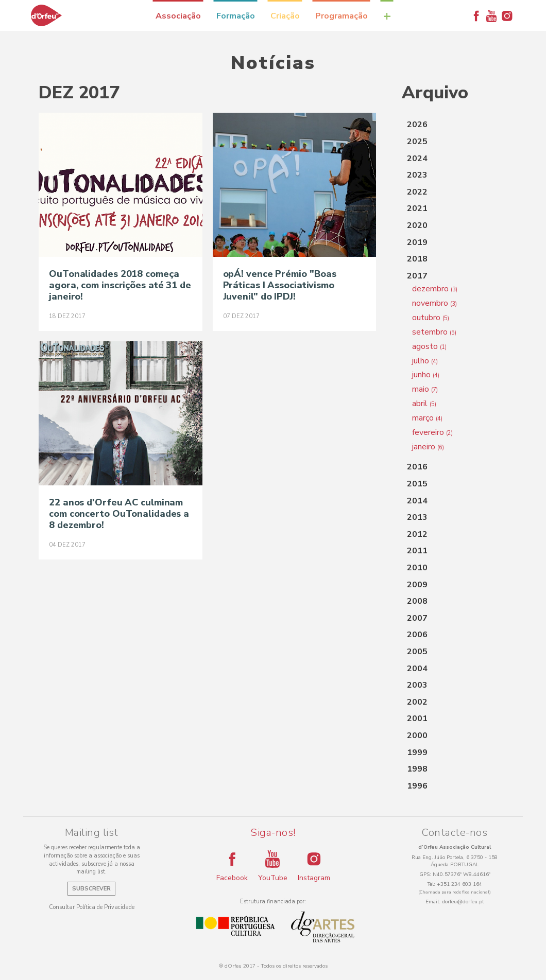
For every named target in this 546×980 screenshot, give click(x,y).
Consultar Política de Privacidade (92, 907)
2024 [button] (417, 159)
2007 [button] (417, 618)
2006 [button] (417, 635)
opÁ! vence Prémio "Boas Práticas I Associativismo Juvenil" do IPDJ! (280, 285)
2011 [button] (417, 551)
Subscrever (91, 889)
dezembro (435, 289)
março (427, 418)
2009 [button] (417, 585)
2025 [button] (417, 142)
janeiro (428, 447)
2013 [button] (417, 517)
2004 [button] (417, 669)
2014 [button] (417, 501)
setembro (434, 332)
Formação (236, 16)
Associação (178, 16)
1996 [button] (417, 786)
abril (424, 404)
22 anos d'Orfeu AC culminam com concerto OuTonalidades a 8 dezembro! (119, 514)
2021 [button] (417, 208)
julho (425, 361)
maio (425, 389)
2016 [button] (417, 467)
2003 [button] (417, 685)
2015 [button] (417, 484)
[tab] (455, 125)
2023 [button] (417, 175)
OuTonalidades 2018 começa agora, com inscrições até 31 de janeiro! (120, 285)
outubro (431, 318)
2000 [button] (417, 736)
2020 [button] (417, 225)
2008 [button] (417, 601)
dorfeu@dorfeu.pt (463, 902)
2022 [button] (417, 192)
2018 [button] (417, 259)
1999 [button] (417, 752)
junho (426, 375)
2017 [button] (417, 276)
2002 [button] (417, 702)
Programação (342, 16)
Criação (285, 16)
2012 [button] (417, 534)
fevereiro (432, 432)
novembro (434, 303)
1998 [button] (417, 769)
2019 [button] (417, 242)
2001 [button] (417, 719)
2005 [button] (417, 652)
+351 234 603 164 (459, 884)
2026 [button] (417, 125)
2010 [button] (417, 568)
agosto (429, 346)
